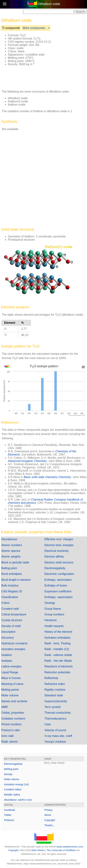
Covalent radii (10, 609)
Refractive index (55, 684)
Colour (5, 603)
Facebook (10, 810)
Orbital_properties (13, 713)
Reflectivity (51, 678)
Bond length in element (16, 580)
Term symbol (53, 707)
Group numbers (54, 614)
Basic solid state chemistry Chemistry (47, 477)
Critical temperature (14, 614)
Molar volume (10, 695)
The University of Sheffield (61, 850)
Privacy (48, 810)
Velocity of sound (55, 730)
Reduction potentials (57, 672)
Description (8, 632)
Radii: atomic (9, 742)
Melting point (11, 769)
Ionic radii (7, 736)
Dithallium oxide (49, 4)
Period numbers (11, 724)
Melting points (10, 690)
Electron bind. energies (59, 545)
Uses (48, 724)
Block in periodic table (15, 562)
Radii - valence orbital (58, 655)
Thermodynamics (55, 719)
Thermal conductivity (58, 713)
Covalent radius (13, 789)
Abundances (9, 539)
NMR (4, 707)
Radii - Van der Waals (58, 661)
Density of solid (11, 626)
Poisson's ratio (11, 730)
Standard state (54, 695)
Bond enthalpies (12, 574)
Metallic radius (12, 795)
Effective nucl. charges (59, 539)
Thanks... (49, 825)
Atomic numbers (12, 545)
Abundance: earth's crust (18, 800)
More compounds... (35, 28)
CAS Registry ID (12, 591)
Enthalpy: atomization (58, 580)
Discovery (8, 638)
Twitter (8, 815)
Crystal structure (12, 620)
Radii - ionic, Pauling (58, 643)
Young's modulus (55, 742)
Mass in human (11, 678)
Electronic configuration (59, 574)
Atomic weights (11, 557)
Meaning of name (12, 684)
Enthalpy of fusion (56, 585)
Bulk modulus (10, 585)
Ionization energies (13, 649)
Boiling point (9, 568)
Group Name (53, 609)
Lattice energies (11, 666)
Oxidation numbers (13, 719)
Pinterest (9, 820)
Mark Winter (38, 850)
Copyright (50, 820)
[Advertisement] (28, 78)
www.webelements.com (70, 847)
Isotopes (7, 661)
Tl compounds (11, 28)
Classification (10, 597)
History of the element (58, 632)
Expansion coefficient (58, 591)
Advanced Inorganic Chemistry (27, 461)
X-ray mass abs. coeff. (59, 736)
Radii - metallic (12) (57, 649)
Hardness (51, 620)
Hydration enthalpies (58, 638)
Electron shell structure (59, 562)
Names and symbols (14, 701)
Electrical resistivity (57, 551)
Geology (50, 603)
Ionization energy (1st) (17, 784)
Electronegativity (55, 568)
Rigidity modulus (55, 690)
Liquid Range (10, 672)
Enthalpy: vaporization (59, 597)
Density (8, 774)
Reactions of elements (59, 666)
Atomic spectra (11, 551)
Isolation (7, 655)
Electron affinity (54, 557)
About (48, 815)
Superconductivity (56, 701)
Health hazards (54, 626)
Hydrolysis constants (14, 643)
